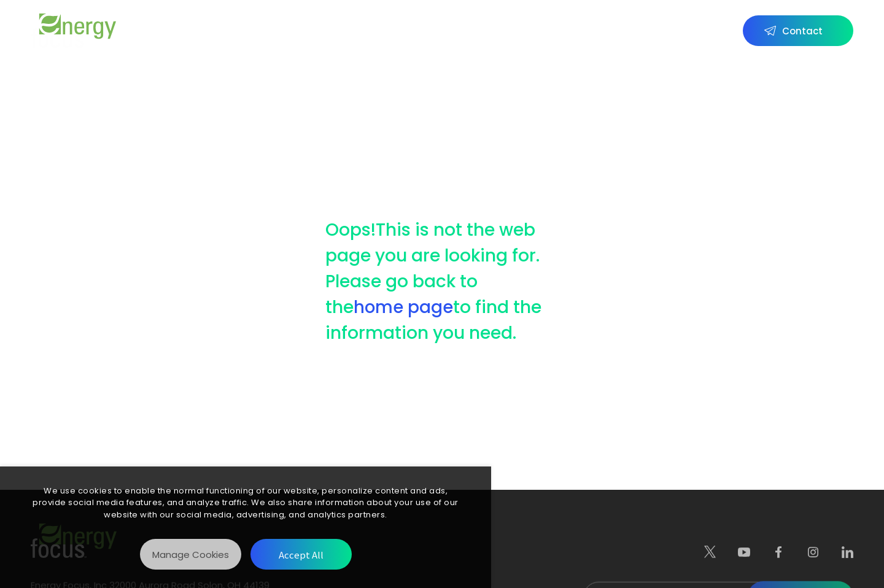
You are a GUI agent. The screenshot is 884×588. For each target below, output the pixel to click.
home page (404, 307)
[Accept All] (301, 554)
